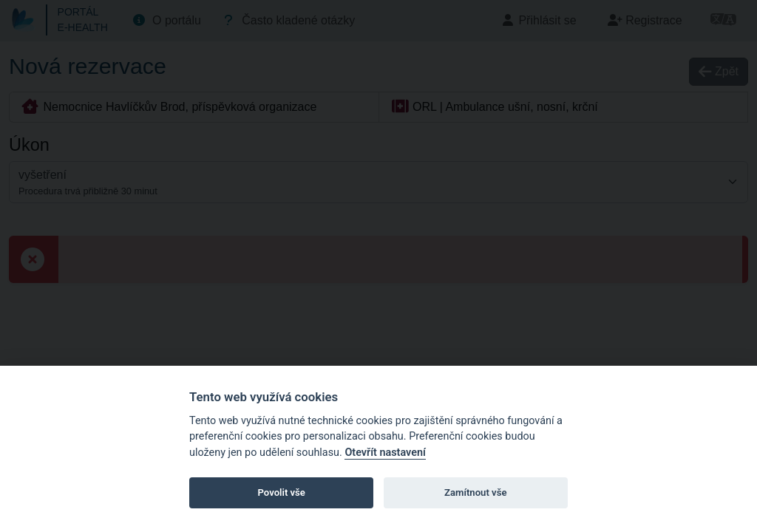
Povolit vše (282, 492)
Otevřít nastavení (385, 453)
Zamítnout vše (475, 492)
